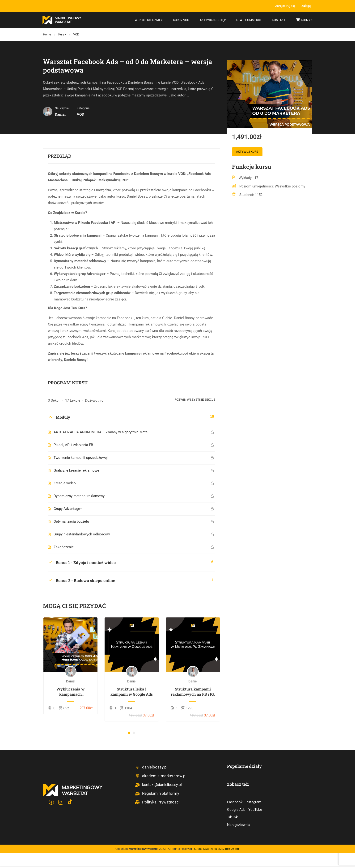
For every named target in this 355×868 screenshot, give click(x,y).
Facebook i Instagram (244, 803)
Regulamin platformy (156, 794)
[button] (129, 733)
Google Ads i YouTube (245, 810)
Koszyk (304, 21)
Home (47, 35)
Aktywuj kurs (249, 153)
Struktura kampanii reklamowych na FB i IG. (193, 692)
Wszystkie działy (148, 20)
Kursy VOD (181, 20)
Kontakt (278, 20)
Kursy (62, 35)
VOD (76, 35)
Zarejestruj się (279, 6)
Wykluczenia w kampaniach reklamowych (70, 692)
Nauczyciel (62, 109)
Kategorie (83, 109)
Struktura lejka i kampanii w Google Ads (132, 692)
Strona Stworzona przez (217, 849)
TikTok (232, 818)
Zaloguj (306, 6)
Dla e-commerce (248, 20)
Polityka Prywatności (156, 803)
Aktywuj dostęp (212, 20)
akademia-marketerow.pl (159, 776)
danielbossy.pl (150, 768)
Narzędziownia (239, 825)
